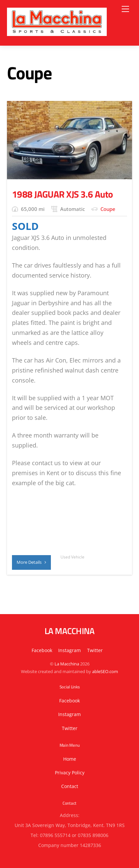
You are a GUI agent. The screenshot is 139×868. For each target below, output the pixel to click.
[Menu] (125, 9)
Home (70, 759)
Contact (70, 786)
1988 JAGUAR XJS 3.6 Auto (62, 194)
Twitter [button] (95, 650)
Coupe (108, 209)
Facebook (42, 650)
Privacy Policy (70, 773)
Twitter (70, 728)
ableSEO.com (105, 671)
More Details (31, 562)
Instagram (69, 650)
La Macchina (67, 664)
